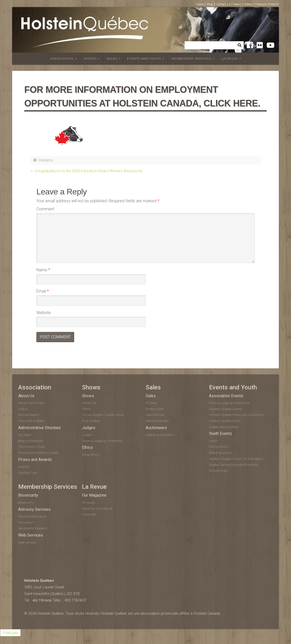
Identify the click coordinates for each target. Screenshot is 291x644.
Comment (45, 209)
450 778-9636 (42, 601)
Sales (112, 59)
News (237, 4)
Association (62, 59)
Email (43, 291)
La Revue (230, 59)
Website (44, 313)
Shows (90, 59)
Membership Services (191, 59)
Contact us (223, 4)
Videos (248, 4)
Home (200, 4)
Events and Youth (144, 59)
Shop (210, 4)
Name (43, 270)
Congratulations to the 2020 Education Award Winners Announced (88, 171)
